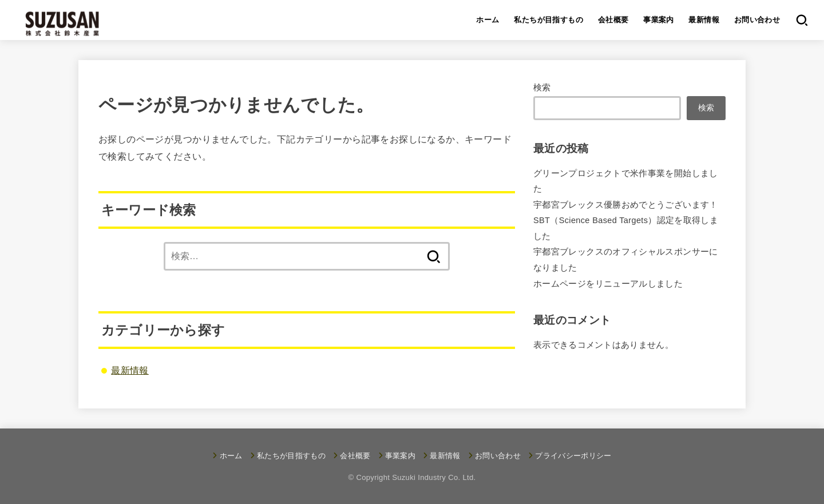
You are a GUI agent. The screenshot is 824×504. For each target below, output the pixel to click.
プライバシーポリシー (573, 456)
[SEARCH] (801, 20)
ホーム (488, 20)
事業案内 (659, 20)
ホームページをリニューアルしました (608, 284)
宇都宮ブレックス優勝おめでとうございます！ (626, 205)
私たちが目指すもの (548, 20)
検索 (542, 88)
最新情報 (704, 20)
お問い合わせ (757, 20)
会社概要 (613, 20)
